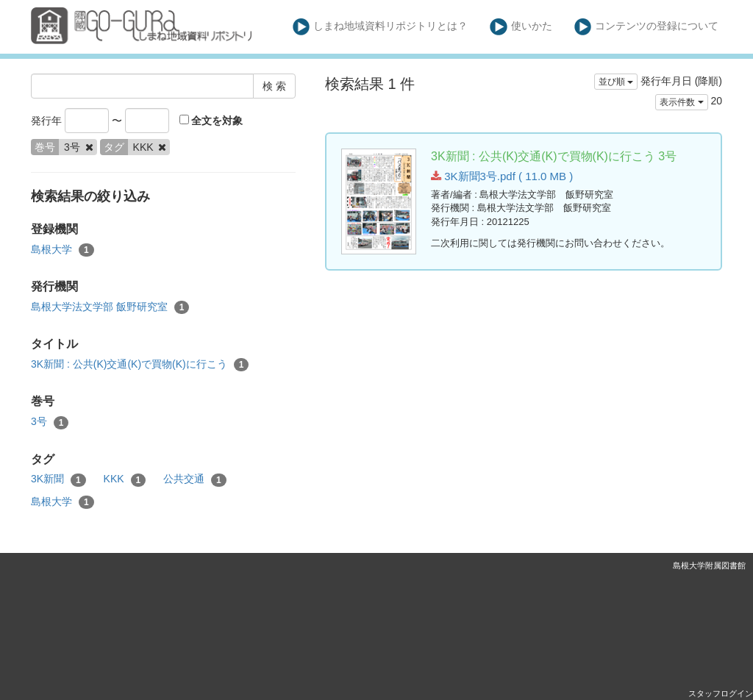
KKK (125, 479)
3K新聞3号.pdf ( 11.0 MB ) (502, 176)
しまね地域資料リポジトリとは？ (381, 27)
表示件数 (681, 102)
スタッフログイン (721, 693)
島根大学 (63, 250)
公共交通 (195, 479)
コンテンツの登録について (647, 27)
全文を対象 (211, 121)
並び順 (616, 82)
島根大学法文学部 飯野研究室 (110, 307)
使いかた (521, 27)
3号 (50, 422)
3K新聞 (58, 479)
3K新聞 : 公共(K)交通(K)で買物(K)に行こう (140, 365)
